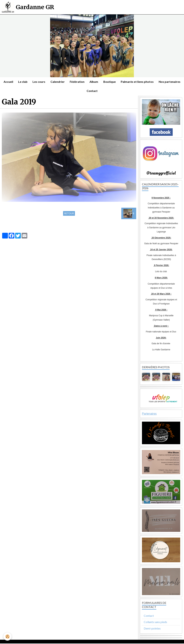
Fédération (91, 82)
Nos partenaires (84, 91)
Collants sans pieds (155, 623)
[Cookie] (8, 637)
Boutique (124, 82)
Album (108, 82)
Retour (69, 214)
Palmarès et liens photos (152, 82)
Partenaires (149, 414)
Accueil (21, 82)
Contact (106, 91)
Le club (36, 82)
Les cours (52, 82)
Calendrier (71, 82)
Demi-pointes (152, 629)
